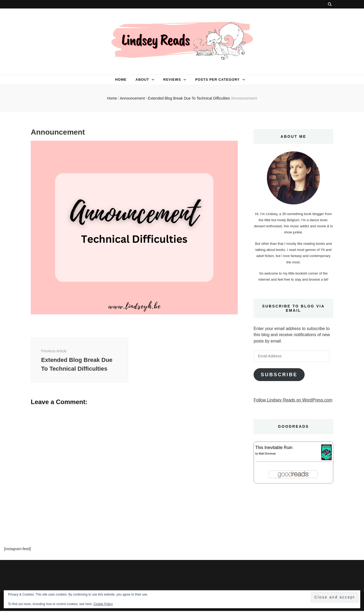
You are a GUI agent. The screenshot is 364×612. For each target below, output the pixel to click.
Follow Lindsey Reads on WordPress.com (293, 400)
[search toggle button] (330, 4)
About (142, 80)
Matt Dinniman (267, 454)
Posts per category (218, 80)
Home (121, 80)
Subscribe (279, 375)
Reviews (172, 80)
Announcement (132, 98)
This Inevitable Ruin (274, 448)
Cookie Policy (103, 604)
